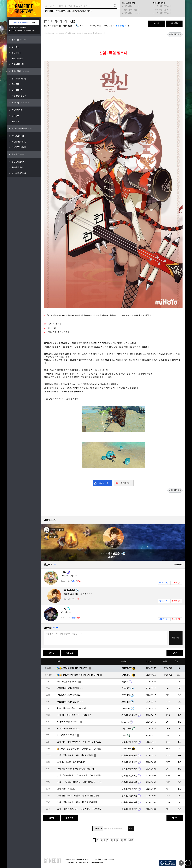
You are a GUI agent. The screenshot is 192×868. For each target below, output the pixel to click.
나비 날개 (75, 11)
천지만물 (89, 11)
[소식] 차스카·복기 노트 (66, 789)
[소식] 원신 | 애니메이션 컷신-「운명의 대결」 (75, 715)
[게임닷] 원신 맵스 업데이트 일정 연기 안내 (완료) (79, 749)
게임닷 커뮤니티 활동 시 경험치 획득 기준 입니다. (81, 675)
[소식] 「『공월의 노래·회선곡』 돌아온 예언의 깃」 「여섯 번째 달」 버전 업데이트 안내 (80, 782)
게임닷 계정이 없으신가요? (19, 28)
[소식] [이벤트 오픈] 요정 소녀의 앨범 (71, 762)
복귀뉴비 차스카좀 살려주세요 (68, 722)
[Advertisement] (113, 43)
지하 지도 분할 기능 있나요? (67, 682)
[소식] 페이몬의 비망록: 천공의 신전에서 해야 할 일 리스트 (79, 742)
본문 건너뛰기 (121, 26)
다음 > (131, 840)
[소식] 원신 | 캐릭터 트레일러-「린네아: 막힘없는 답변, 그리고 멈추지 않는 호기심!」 (80, 796)
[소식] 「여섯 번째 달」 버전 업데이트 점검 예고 (75, 755)
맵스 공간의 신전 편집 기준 (67, 735)
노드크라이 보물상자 (62, 11)
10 (125, 840)
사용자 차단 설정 (175, 35)
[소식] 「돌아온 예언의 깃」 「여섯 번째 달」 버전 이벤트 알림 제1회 (80, 809)
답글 (74, 581)
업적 (82, 11)
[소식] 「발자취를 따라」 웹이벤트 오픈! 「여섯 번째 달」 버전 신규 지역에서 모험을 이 (80, 776)
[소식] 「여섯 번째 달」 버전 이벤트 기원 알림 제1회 (77, 802)
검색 (131, 828)
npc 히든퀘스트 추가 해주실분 (68, 729)
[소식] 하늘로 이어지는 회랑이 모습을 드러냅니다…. (76, 769)
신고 (130, 26)
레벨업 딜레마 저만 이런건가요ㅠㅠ (70, 688)
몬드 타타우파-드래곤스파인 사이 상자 (71, 709)
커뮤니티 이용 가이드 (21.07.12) (75, 668)
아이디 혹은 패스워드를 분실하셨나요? (23, 31)
